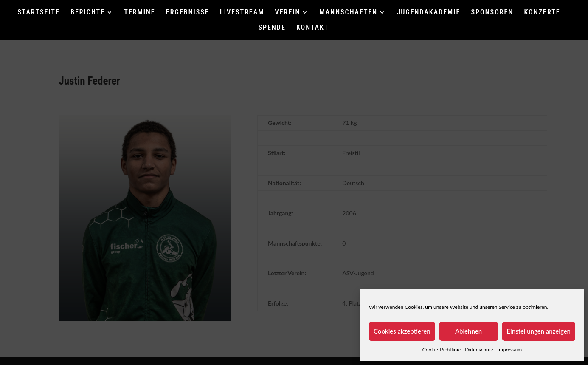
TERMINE (139, 13)
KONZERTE (542, 13)
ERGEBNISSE (188, 13)
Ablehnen (468, 331)
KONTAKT (312, 28)
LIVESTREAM (242, 13)
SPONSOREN (492, 13)
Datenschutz (479, 349)
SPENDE (272, 28)
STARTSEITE (39, 13)
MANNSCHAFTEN (349, 13)
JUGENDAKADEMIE (428, 13)
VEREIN (288, 13)
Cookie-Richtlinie (442, 349)
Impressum (510, 349)
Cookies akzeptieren (402, 331)
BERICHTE (88, 13)
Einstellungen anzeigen (539, 331)
